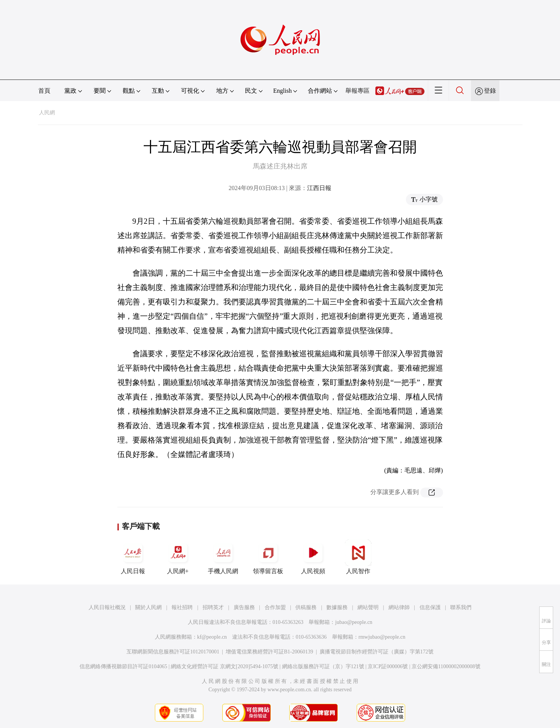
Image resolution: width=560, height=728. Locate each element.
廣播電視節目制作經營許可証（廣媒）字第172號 (377, 652)
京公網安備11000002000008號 (446, 666)
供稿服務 (306, 607)
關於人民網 (148, 607)
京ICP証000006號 (388, 666)
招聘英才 (213, 607)
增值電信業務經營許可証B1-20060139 (269, 652)
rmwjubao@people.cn (382, 637)
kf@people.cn (212, 637)
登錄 (490, 91)
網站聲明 (368, 607)
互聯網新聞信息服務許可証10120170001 (173, 652)
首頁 (44, 91)
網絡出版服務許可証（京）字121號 (323, 666)
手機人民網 (223, 557)
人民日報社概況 (107, 607)
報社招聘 (182, 607)
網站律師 (399, 607)
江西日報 (319, 188)
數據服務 (337, 607)
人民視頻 (313, 557)
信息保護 (430, 607)
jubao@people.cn (354, 622)
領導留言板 (268, 557)
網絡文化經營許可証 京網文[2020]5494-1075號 (225, 666)
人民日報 (133, 557)
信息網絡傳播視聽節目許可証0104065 (123, 666)
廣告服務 (244, 607)
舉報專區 (357, 91)
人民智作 (358, 557)
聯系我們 (461, 607)
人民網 (47, 113)
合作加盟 (275, 607)
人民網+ (178, 557)
